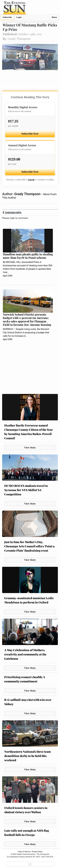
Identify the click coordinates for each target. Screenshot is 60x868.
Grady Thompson (28, 194)
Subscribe (7, 17)
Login (19, 17)
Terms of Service (24, 852)
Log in (31, 180)
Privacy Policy (37, 852)
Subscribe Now (30, 134)
